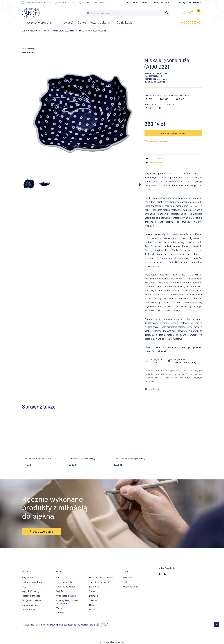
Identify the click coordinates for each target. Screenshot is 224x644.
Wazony (60, 608)
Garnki (92, 591)
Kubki (58, 577)
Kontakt (170, 3)
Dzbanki (60, 612)
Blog (155, 3)
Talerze (93, 600)
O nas (128, 3)
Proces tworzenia (142, 3)
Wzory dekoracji (131, 586)
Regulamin (27, 577)
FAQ (24, 586)
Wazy (92, 609)
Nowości (127, 577)
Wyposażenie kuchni (66, 596)
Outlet (126, 582)
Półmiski (94, 596)
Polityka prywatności (33, 582)
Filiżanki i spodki (64, 582)
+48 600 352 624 (191, 22)
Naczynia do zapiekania (101, 577)
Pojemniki (94, 586)
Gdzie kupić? (28, 609)
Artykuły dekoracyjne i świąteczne (67, 602)
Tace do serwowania (100, 582)
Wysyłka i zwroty (31, 591)
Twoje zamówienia (32, 600)
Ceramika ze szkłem (66, 586)
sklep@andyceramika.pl (190, 3)
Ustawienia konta (31, 605)
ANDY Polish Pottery (168, 568)
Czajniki (60, 591)
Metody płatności (31, 596)
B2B (162, 3)
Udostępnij (149, 389)
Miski (92, 605)
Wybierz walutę (28, 48)
